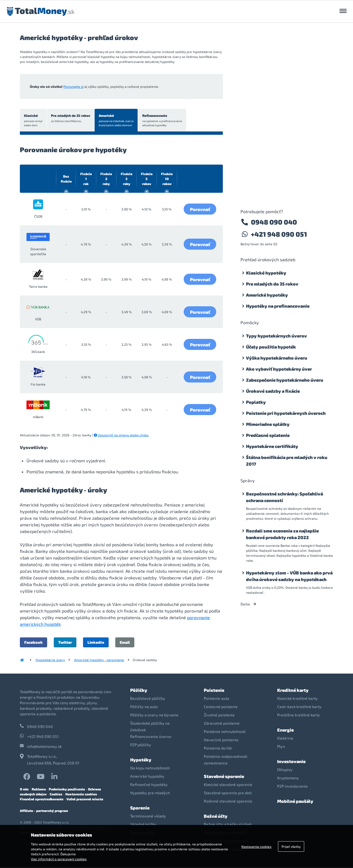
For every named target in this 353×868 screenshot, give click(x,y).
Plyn (281, 747)
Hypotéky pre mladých (150, 793)
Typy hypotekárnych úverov (276, 336)
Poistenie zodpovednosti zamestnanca (226, 760)
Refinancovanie (164, 121)
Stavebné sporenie (224, 777)
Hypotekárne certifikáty (272, 446)
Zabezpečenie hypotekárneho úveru (285, 380)
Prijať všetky (291, 846)
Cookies (56, 795)
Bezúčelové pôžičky (148, 699)
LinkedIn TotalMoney (54, 777)
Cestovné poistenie (221, 707)
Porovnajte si (73, 86)
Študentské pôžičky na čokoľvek (150, 727)
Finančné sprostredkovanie (42, 800)
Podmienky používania (67, 790)
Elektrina (285, 739)
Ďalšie (248, 604)
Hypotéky (141, 760)
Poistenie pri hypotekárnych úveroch (286, 413)
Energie (285, 730)
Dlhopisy (285, 770)
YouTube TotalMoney (41, 777)
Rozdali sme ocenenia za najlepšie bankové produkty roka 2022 (282, 534)
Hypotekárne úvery (50, 660)
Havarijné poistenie (221, 740)
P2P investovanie (292, 787)
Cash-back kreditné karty (299, 707)
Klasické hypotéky (266, 273)
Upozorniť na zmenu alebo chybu (121, 436)
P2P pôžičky (141, 745)
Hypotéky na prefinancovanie (278, 306)
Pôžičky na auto (144, 707)
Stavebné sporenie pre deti (228, 793)
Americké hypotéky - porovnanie (99, 660)
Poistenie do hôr (218, 749)
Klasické (34, 121)
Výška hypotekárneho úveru (277, 358)
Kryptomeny (288, 778)
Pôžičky (139, 691)
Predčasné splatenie (268, 435)
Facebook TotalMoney (27, 777)
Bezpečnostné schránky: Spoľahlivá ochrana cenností (284, 497)
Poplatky (256, 402)
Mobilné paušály (295, 802)
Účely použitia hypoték (271, 347)
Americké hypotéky (267, 295)
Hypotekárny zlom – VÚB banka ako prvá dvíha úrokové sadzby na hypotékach (289, 576)
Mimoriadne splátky (268, 424)
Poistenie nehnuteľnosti (225, 732)
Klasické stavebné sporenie (228, 785)
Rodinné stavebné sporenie (228, 802)
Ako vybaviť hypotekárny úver (279, 369)
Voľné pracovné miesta (85, 800)
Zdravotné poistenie (222, 724)
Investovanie (291, 762)
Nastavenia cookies (81, 795)
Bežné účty (216, 816)
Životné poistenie (219, 715)
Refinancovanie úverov (151, 737)
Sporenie (140, 808)
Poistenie (214, 691)
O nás (24, 790)
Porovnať (200, 209)
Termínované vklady (148, 816)
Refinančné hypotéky (149, 785)
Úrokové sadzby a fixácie (273, 391)
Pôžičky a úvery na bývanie (154, 715)
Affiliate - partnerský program (44, 811)
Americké (117, 121)
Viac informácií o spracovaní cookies (59, 859)
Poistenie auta (216, 699)
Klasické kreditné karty (297, 699)
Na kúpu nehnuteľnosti (150, 768)
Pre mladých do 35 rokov (71, 119)
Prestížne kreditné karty (299, 715)
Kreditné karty (293, 691)
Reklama (39, 790)
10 (167, 179)
